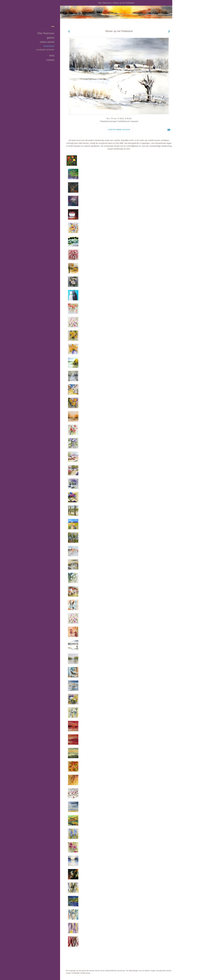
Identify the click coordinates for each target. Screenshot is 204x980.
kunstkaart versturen (45, 50)
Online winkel (47, 42)
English (53, 27)
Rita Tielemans (105, 3)
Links (52, 56)
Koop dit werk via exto (119, 130)
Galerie (51, 38)
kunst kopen (49, 46)
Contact (50, 60)
